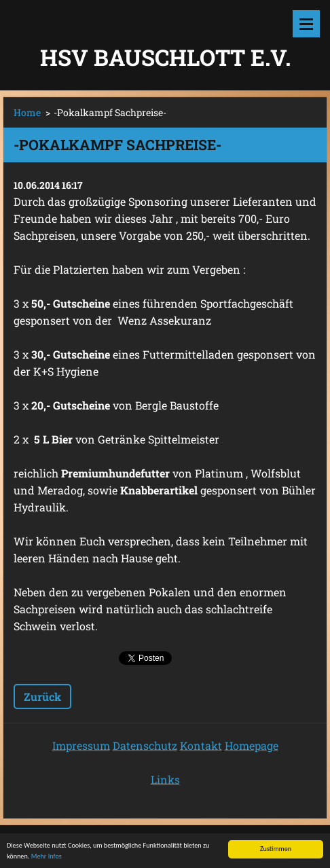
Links (165, 779)
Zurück (42, 697)
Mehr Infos (47, 857)
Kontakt (201, 745)
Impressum (81, 745)
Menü (306, 24)
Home (27, 112)
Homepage (252, 745)
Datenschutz (145, 745)
